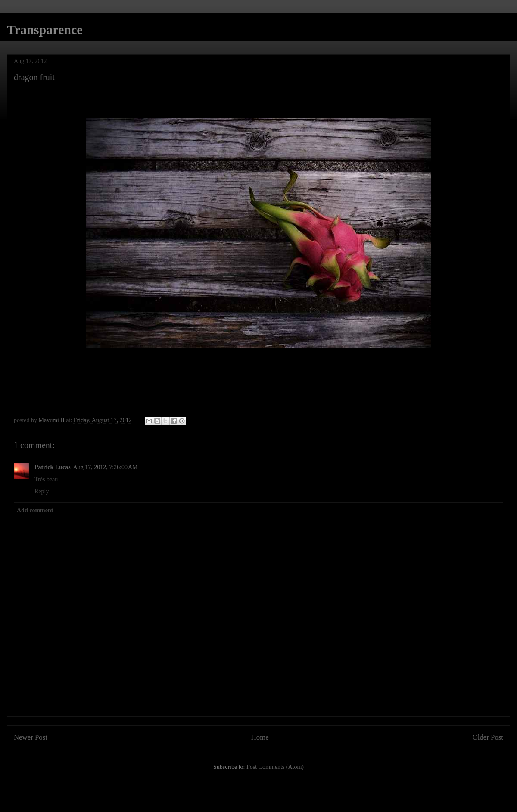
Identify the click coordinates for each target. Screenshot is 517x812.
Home (260, 737)
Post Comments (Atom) (275, 767)
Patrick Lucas (53, 467)
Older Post (488, 737)
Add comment (35, 510)
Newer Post (31, 737)
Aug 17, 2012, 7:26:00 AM (106, 467)
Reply (42, 491)
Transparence (45, 30)
